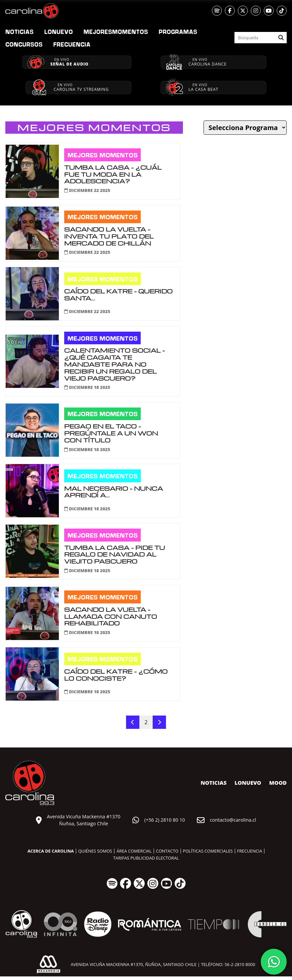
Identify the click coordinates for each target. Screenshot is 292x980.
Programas (178, 32)
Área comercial (134, 851)
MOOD (278, 783)
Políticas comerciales (208, 851)
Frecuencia (72, 44)
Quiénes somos (95, 851)
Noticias (19, 32)
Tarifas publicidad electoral (146, 858)
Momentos (116, 32)
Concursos (24, 44)
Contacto (167, 851)
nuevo (59, 32)
